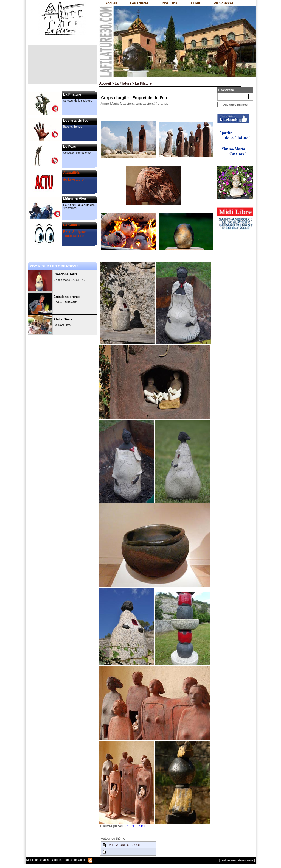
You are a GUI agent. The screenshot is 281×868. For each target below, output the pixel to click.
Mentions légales (38, 860)
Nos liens (170, 3)
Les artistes (139, 3)
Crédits (57, 860)
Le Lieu (194, 3)
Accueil (111, 3)
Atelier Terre (63, 319)
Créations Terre (66, 274)
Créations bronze (67, 297)
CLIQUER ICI (135, 826)
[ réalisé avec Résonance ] (237, 860)
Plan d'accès (224, 3)
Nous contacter (75, 860)
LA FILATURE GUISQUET (125, 845)
